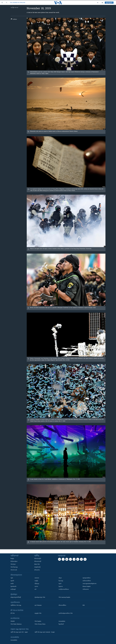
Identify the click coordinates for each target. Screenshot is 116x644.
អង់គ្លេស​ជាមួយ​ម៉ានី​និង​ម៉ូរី (16, 597)
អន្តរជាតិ (12, 581)
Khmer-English (87, 587)
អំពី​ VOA (13, 613)
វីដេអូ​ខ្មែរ (12, 559)
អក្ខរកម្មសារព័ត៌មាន (87, 578)
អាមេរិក (12, 584)
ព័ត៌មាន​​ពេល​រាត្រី (38, 561)
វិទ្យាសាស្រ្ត (61, 581)
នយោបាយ (37, 578)
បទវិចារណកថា (86, 589)
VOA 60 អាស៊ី (14, 570)
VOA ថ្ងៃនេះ (13, 564)
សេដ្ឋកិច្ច (36, 581)
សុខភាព (36, 587)
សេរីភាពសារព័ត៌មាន (87, 581)
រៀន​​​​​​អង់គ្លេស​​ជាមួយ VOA (40, 597)
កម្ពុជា (12, 578)
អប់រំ (35, 589)
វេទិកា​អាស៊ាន (37, 570)
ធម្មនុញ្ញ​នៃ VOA (38, 613)
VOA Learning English (64, 597)
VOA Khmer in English (18, 3)
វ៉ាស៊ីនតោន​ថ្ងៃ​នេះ (14, 561)
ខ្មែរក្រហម (61, 587)
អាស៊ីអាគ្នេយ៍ (13, 589)
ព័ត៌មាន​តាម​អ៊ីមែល (62, 605)
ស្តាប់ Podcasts (38, 605)
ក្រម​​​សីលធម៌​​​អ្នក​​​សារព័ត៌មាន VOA (66, 613)
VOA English (38, 621)
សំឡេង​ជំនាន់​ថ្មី (37, 567)
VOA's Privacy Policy (40, 624)
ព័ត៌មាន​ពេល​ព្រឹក (38, 559)
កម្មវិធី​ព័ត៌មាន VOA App (16, 605)
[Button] (14, 19)
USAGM (13, 621)
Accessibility (62, 621)
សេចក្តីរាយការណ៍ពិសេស (64, 589)
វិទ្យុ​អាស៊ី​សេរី (61, 624)
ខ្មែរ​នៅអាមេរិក (14, 587)
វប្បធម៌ (60, 584)
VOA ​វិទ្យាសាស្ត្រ (14, 567)
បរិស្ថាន (60, 578)
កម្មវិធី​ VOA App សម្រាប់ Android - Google (45, 632)
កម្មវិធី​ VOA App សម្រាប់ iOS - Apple (19, 632)
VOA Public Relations (16, 624)
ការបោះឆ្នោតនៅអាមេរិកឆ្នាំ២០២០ (90, 584)
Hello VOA (37, 564)
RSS (84, 605)
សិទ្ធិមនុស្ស (37, 584)
